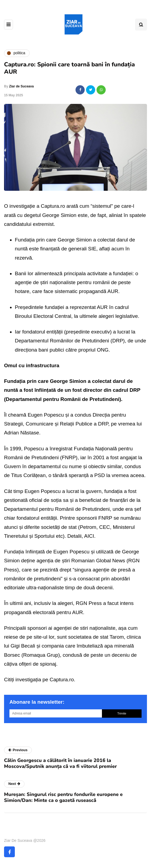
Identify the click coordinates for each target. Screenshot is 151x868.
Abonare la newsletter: (37, 702)
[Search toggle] (141, 25)
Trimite (122, 713)
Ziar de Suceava (21, 86)
